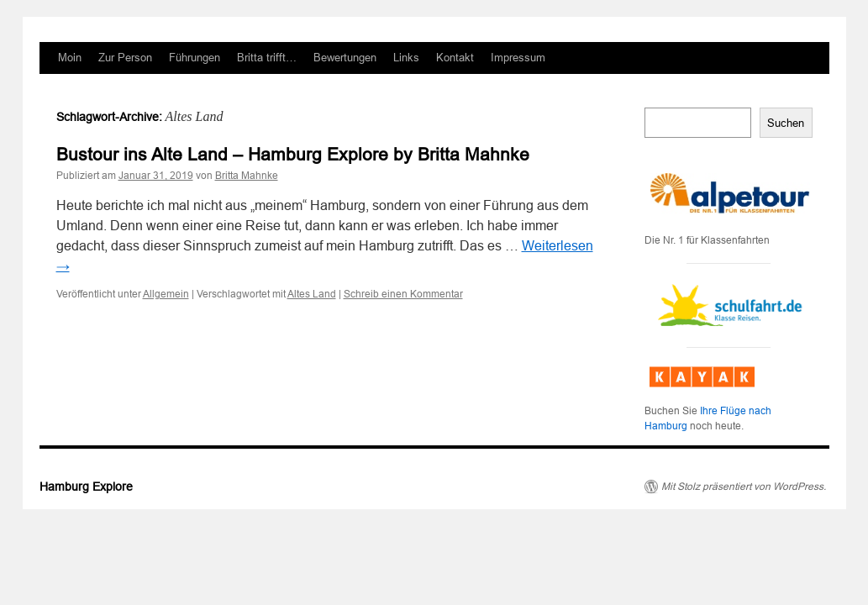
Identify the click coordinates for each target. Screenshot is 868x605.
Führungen (195, 58)
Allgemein (166, 294)
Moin (70, 58)
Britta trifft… (267, 58)
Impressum (518, 58)
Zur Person (125, 58)
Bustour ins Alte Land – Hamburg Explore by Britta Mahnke (293, 154)
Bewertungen (345, 58)
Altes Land (312, 294)
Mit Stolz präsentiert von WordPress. (744, 487)
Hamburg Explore (86, 487)
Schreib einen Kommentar (403, 294)
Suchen (786, 123)
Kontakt (455, 58)
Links (406, 58)
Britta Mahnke (247, 176)
